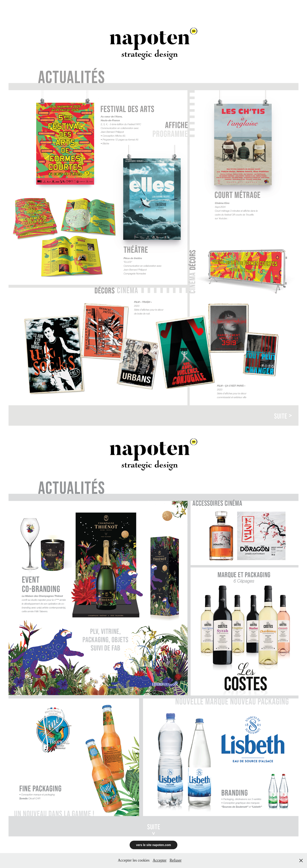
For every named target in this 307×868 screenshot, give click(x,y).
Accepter (160, 860)
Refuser (175, 860)
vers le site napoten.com (153, 845)
